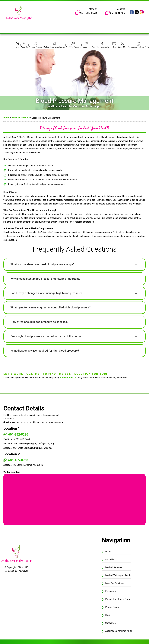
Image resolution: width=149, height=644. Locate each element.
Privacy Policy (112, 607)
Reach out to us (68, 378)
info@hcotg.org (46, 444)
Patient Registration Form (101, 47)
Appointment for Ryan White (138, 47)
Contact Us (122, 47)
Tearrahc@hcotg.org (28, 444)
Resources (86, 47)
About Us (24, 47)
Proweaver (23, 571)
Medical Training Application (54, 47)
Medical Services (36, 47)
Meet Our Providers (73, 47)
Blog (114, 47)
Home (17, 47)
